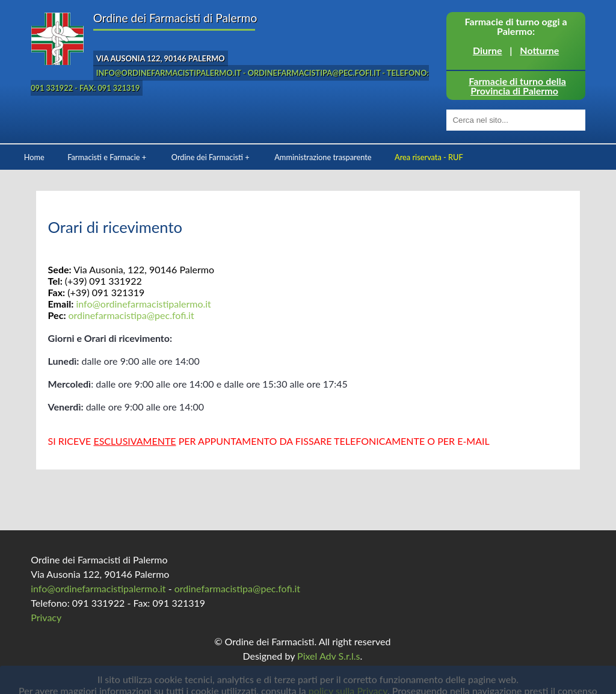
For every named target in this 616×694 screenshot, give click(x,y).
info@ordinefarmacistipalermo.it (143, 304)
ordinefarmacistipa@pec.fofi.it (131, 315)
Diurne (488, 50)
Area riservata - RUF (429, 157)
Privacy (46, 617)
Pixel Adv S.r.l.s (328, 656)
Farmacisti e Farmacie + (107, 157)
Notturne (539, 50)
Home (34, 157)
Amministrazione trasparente (323, 157)
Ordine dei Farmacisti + (211, 157)
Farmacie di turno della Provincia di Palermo (517, 86)
